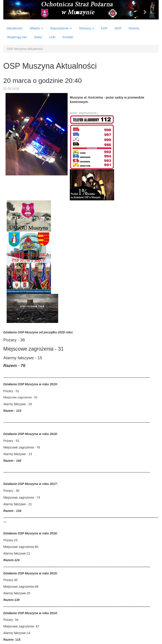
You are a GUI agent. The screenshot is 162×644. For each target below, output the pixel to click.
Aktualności (15, 28)
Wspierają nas (17, 37)
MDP (118, 28)
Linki (52, 37)
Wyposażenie (61, 28)
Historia (134, 28)
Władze (36, 28)
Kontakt (68, 37)
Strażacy (86, 28)
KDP (104, 28)
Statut (38, 37)
